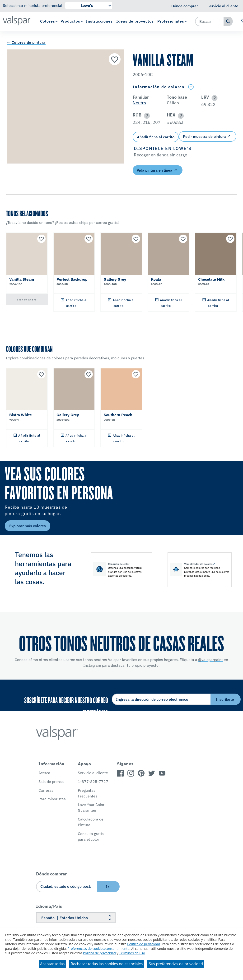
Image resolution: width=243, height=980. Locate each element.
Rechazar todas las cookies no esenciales (107, 964)
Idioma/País (49, 906)
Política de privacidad (144, 944)
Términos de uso (132, 953)
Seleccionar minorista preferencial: (33, 5)
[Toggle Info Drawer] (191, 87)
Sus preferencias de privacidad (176, 964)
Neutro (139, 103)
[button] (214, 98)
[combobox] (210, 21)
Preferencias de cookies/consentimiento (99, 949)
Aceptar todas (52, 964)
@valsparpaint (210, 660)
